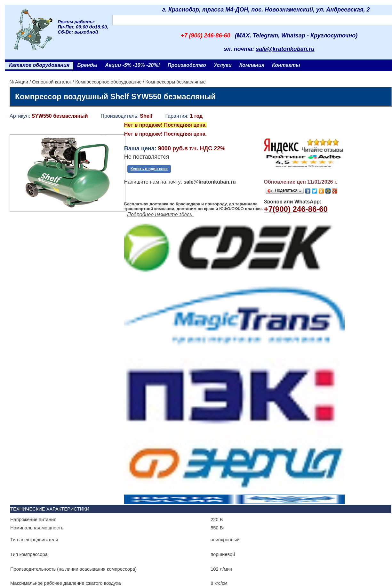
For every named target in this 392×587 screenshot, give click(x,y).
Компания (252, 65)
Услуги (223, 65)
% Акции (19, 82)
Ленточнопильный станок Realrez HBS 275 (64, 544)
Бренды (87, 65)
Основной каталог (52, 82)
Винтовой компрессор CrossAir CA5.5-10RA (298, 452)
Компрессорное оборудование (108, 82)
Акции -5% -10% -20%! (132, 65)
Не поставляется (147, 160)
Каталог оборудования (39, 65)
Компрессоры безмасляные (176, 82)
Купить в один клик (149, 172)
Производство (187, 65)
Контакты (286, 65)
